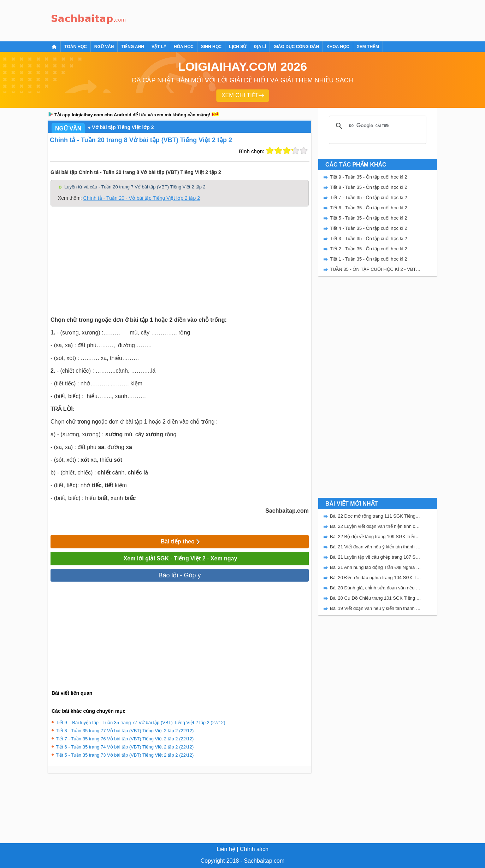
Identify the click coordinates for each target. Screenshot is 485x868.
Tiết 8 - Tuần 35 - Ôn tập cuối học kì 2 (369, 187)
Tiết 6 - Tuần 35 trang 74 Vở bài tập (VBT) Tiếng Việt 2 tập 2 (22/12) (125, 747)
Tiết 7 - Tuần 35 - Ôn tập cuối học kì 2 (369, 197)
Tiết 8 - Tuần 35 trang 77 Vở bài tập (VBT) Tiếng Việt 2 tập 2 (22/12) (125, 731)
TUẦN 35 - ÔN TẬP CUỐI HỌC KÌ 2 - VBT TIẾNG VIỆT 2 (375, 269)
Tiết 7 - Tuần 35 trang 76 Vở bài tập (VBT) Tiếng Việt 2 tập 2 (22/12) (125, 739)
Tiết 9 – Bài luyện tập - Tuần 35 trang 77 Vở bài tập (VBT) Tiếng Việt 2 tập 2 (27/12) (141, 723)
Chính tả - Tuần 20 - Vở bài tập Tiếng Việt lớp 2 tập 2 (142, 198)
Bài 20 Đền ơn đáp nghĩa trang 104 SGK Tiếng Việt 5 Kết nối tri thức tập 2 (375, 578)
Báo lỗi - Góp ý (179, 575)
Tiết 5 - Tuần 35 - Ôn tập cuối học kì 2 (369, 218)
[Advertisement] (258, 19)
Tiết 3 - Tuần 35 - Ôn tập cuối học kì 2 (369, 238)
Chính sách (254, 849)
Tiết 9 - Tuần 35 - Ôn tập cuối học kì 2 (369, 177)
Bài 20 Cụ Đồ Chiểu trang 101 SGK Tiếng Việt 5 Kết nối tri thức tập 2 (375, 598)
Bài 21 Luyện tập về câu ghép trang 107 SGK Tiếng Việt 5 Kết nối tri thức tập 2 (375, 557)
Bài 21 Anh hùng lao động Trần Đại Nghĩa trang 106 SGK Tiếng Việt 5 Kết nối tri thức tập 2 (375, 567)
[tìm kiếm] (377, 126)
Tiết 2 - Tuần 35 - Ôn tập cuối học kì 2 (369, 249)
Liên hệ (226, 849)
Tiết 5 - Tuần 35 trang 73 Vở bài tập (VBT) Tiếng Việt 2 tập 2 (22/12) (125, 755)
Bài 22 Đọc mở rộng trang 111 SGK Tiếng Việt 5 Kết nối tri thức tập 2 (375, 516)
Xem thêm (368, 47)
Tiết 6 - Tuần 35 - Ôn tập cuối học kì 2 (369, 208)
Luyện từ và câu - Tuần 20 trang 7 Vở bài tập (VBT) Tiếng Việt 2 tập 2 (135, 187)
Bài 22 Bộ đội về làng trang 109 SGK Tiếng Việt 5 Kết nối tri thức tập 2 (375, 537)
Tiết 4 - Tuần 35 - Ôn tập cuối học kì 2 (369, 228)
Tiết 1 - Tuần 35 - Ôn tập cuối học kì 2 (369, 259)
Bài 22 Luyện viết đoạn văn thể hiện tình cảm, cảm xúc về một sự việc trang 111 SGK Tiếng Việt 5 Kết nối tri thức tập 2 (375, 526)
